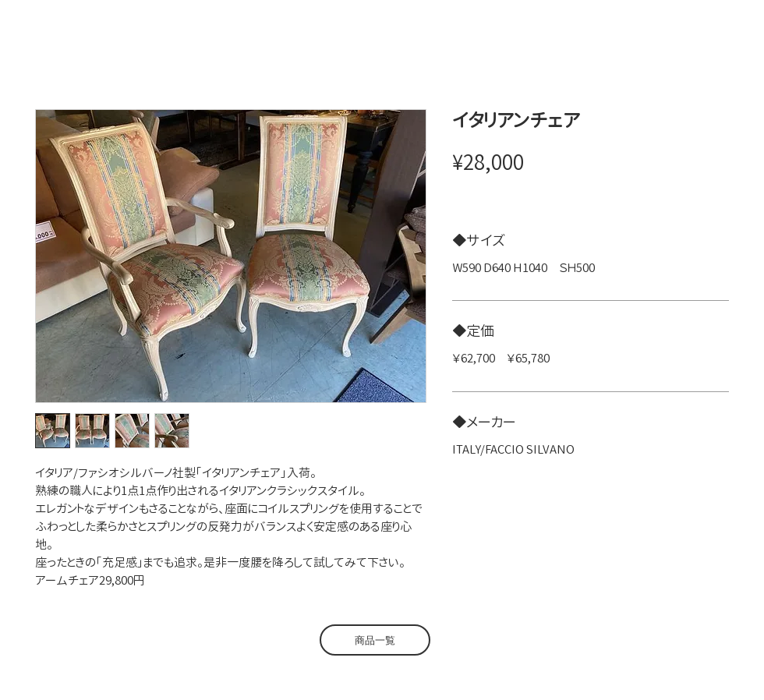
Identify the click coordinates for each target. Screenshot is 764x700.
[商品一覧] (375, 640)
